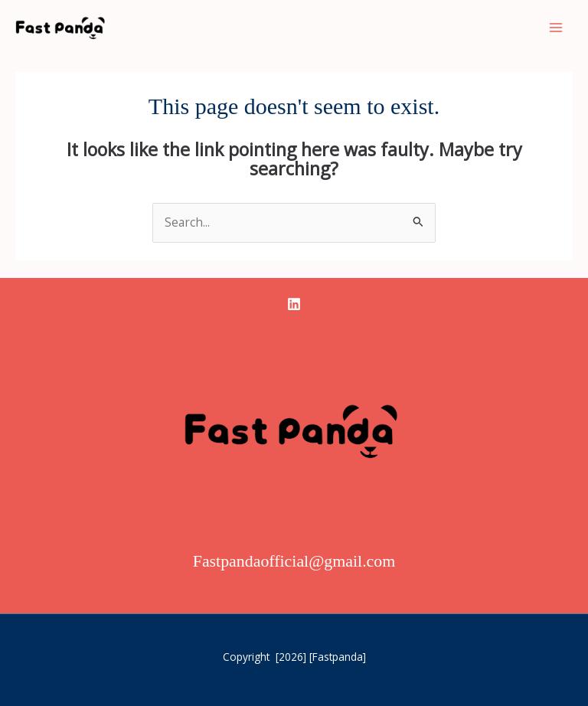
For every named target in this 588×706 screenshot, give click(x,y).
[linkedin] (294, 304)
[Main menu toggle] (556, 27)
